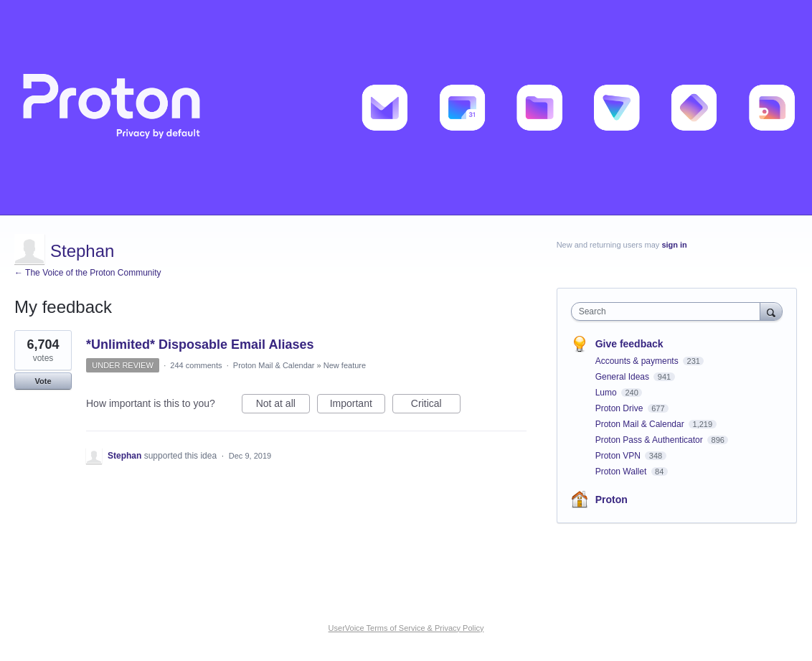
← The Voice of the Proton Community (88, 273)
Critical (436, 405)
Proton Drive (620, 408)
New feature (345, 365)
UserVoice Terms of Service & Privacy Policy (406, 628)
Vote (43, 381)
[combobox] (669, 311)
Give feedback (629, 344)
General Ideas (624, 377)
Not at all (283, 405)
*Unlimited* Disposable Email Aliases (200, 344)
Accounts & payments (638, 361)
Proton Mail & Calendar (274, 365)
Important (358, 405)
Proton (612, 500)
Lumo (607, 393)
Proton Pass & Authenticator (650, 440)
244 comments (196, 365)
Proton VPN (619, 456)
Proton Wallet (622, 472)
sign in (674, 245)
